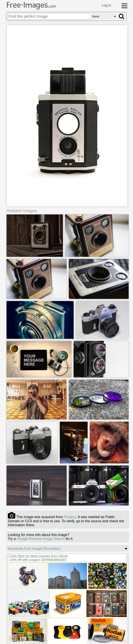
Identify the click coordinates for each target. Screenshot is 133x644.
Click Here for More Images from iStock (38, 556)
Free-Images (31, 5)
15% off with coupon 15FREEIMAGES (38, 560)
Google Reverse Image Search (41, 539)
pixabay (70, 517)
